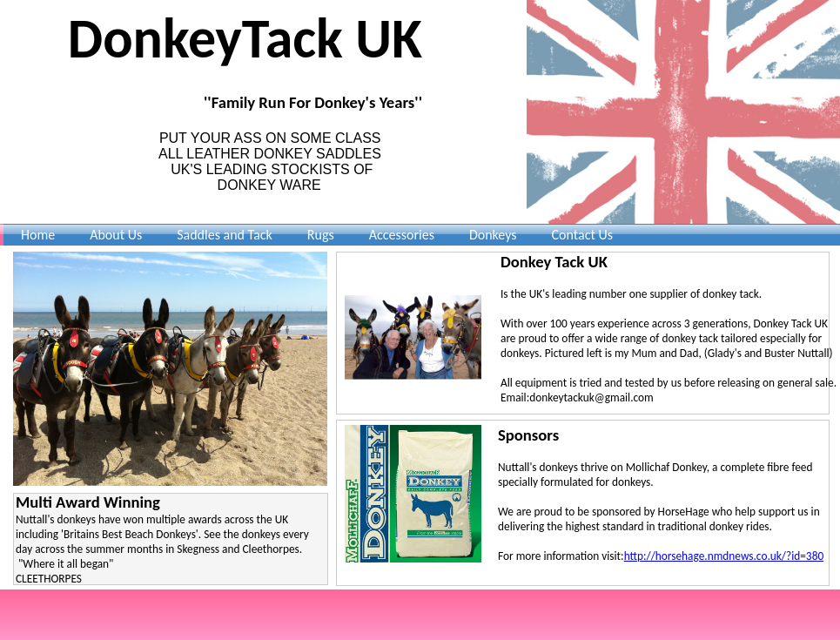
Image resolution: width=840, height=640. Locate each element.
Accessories (402, 235)
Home (38, 235)
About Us (116, 235)
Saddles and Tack (225, 235)
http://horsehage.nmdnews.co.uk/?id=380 (724, 556)
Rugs (321, 235)
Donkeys (493, 235)
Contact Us (582, 235)
